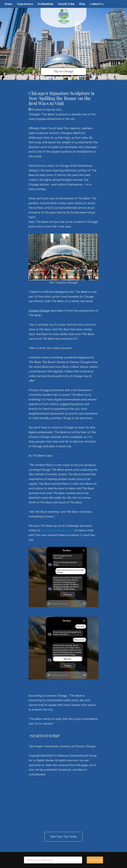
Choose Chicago (39, 311)
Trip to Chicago (64, 71)
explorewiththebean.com (57, 530)
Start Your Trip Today (64, 837)
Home (9, 4)
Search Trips (66, 4)
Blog (82, 4)
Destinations (45, 4)
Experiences (25, 4)
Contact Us (97, 4)
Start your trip (95, 860)
